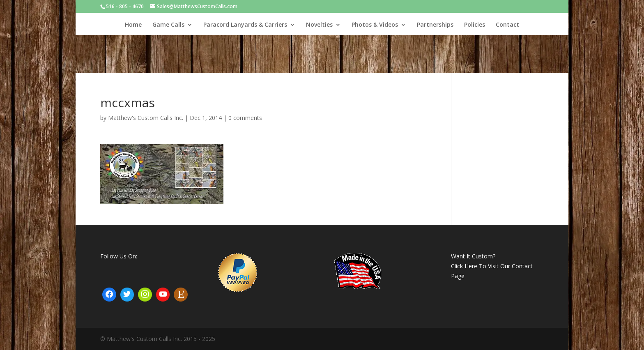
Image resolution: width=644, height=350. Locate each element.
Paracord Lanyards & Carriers (245, 25)
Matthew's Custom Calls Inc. (146, 118)
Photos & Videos (375, 25)
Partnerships (435, 25)
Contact (507, 25)
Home (133, 25)
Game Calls (168, 25)
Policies (475, 25)
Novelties (319, 25)
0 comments (245, 118)
